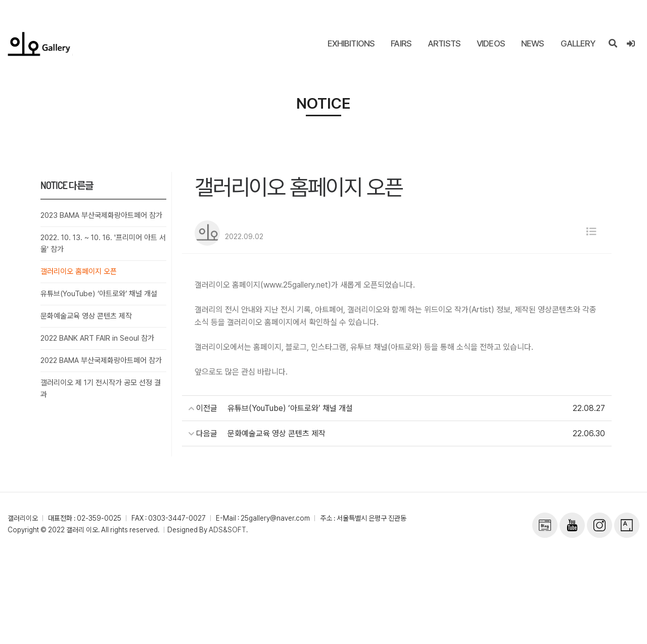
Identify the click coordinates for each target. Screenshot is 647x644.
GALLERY (578, 43)
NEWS (533, 43)
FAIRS (401, 43)
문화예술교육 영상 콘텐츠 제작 (86, 316)
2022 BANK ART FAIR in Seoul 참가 (97, 338)
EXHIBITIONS (351, 43)
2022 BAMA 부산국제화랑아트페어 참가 (101, 360)
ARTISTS (444, 43)
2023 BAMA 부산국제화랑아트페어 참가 (101, 215)
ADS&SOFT (227, 530)
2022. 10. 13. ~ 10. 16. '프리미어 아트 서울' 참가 (103, 243)
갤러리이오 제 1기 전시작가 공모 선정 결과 (101, 388)
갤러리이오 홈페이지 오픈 (79, 271)
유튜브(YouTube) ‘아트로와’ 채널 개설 (99, 294)
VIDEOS (491, 43)
